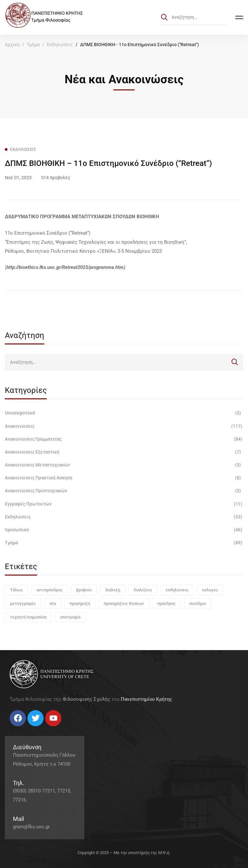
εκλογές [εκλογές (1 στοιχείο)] (210, 590)
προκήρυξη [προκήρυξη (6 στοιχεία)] (80, 603)
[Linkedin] (29, 729)
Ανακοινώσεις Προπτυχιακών (124, 491)
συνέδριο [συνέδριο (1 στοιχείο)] (198, 603)
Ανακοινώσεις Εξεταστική (124, 452)
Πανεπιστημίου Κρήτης (146, 699)
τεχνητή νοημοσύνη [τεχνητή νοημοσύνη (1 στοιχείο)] (28, 617)
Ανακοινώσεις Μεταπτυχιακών (124, 465)
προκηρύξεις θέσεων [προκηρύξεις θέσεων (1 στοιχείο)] (124, 603)
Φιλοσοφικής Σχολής (86, 699)
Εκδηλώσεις (60, 45)
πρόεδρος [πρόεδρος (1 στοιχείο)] (166, 603)
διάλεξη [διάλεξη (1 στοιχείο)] (113, 590)
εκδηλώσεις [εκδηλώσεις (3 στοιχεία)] (177, 590)
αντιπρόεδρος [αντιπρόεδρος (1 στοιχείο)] (50, 590)
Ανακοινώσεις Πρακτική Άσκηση (124, 478)
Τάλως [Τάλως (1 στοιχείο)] (16, 590)
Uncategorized (124, 413)
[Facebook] (10, 729)
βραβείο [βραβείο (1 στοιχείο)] (84, 590)
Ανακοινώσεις (124, 426)
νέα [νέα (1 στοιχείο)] (53, 603)
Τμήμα (33, 45)
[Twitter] (16, 729)
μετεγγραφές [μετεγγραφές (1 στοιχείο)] (23, 603)
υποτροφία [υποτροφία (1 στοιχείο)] (70, 617)
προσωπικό (124, 530)
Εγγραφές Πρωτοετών (124, 504)
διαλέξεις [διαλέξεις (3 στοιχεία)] (143, 590)
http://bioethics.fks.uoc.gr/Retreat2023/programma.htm (65, 267)
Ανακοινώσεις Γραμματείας (124, 439)
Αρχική (12, 45)
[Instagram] (23, 729)
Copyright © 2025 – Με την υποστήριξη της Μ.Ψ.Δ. (124, 853)
